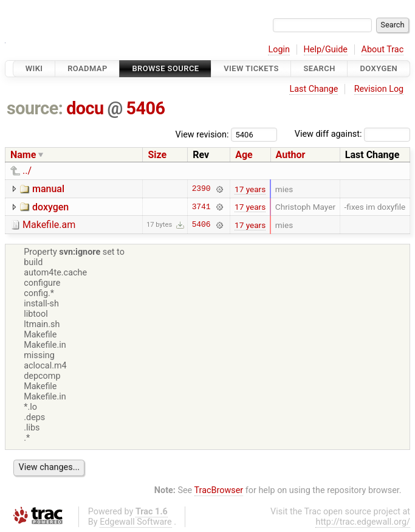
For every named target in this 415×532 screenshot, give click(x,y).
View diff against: (352, 134)
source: (35, 108)
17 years (250, 189)
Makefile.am (49, 225)
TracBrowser (219, 490)
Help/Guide (326, 50)
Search (319, 68)
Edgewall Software (136, 522)
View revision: (202, 134)
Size (157, 155)
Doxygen (379, 68)
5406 (145, 108)
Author (291, 155)
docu (85, 108)
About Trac (383, 50)
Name (23, 155)
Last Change (314, 89)
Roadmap (87, 68)
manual (48, 189)
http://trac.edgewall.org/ (363, 522)
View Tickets (251, 68)
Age (244, 155)
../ (27, 171)
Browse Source (165, 68)
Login (279, 50)
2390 (201, 189)
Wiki (34, 68)
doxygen (50, 207)
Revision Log (379, 89)
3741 (201, 207)
